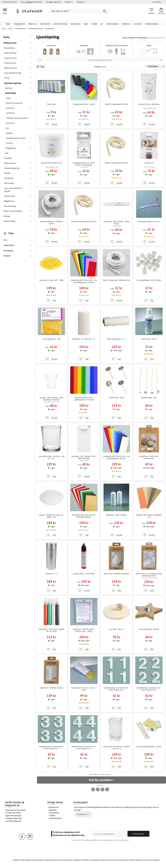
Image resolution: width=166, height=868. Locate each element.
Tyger (86, 24)
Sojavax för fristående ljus (51, 163)
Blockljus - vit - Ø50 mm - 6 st (84, 339)
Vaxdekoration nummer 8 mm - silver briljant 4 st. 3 (51, 748)
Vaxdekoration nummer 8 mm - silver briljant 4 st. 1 (116, 689)
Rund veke (51, 104)
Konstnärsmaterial (152, 24)
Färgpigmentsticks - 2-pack (84, 104)
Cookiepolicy (54, 813)
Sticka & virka (45, 24)
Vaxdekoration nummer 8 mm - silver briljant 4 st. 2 (149, 689)
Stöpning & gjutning (157, 38)
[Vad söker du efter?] (79, 11)
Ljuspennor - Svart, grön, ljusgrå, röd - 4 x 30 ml (51, 630)
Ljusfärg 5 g (149, 163)
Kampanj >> (81, 2)
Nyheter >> (69, 2)
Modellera (126, 24)
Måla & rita (33, 24)
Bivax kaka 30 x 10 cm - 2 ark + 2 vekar (84, 689)
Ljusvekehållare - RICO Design (149, 280)
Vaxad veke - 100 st (116, 398)
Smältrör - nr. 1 (51, 574)
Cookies (52, 815)
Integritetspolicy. (122, 840)
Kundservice (54, 807)
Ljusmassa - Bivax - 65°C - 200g (51, 280)
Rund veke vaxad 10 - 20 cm (149, 222)
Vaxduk (94, 24)
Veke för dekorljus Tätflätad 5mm (116, 280)
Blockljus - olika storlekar (116, 515)
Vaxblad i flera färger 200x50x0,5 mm (149, 516)
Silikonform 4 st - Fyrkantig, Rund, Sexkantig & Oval (149, 575)
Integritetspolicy (55, 818)
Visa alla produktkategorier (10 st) (100, 60)
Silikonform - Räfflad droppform (116, 574)
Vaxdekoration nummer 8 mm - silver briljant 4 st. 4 (84, 748)
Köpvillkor (53, 810)
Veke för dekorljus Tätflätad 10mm (51, 223)
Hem (4, 28)
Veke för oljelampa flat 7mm (116, 163)
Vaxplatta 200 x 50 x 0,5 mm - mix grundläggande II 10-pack (84, 281)
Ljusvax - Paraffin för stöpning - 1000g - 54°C (51, 516)
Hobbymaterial (19, 24)
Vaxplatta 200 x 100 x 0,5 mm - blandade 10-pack (84, 516)
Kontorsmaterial (113, 24)
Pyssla (8, 24)
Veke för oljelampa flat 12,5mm (84, 222)
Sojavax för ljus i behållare (149, 104)
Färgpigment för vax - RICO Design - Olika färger (84, 164)
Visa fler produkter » (101, 780)
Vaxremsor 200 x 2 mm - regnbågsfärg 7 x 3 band (84, 399)
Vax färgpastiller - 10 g (51, 339)
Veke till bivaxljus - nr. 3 (116, 339)
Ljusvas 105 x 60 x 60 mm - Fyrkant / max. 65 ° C (116, 748)
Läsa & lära (137, 24)
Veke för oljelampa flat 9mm (116, 104)
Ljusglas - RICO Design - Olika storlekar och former (51, 399)
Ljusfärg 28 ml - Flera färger (84, 574)
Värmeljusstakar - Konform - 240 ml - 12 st (51, 457)
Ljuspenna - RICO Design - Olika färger (116, 223)
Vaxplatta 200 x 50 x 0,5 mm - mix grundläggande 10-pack (116, 457)
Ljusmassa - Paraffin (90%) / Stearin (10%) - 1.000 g (84, 630)
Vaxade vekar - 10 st (149, 398)
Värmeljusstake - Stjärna (149, 629)
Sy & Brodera (75, 24)
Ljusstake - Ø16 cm (116, 629)
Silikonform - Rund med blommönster (149, 457)
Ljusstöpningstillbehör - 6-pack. (149, 747)
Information (157, 2)
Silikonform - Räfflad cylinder (51, 688)
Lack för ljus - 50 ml (149, 339)
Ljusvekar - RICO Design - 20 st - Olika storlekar (84, 457)
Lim (102, 24)
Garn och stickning (60, 24)
